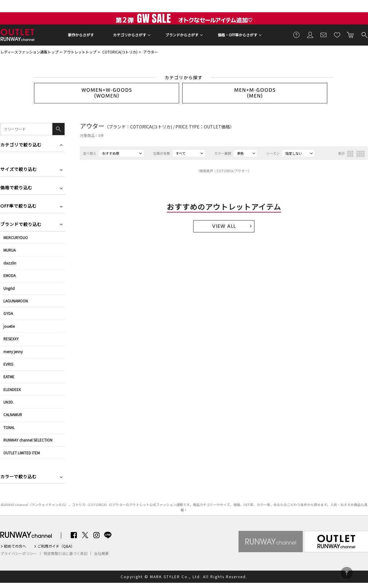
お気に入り (337, 35)
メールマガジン (324, 35)
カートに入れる (351, 35)
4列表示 (360, 154)
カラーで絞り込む (19, 477)
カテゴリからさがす (130, 35)
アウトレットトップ (80, 52)
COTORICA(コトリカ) (120, 52)
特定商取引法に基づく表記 (66, 553)
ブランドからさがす (182, 35)
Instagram (96, 535)
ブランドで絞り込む (21, 225)
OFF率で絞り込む (19, 207)
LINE (108, 535)
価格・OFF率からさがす (237, 35)
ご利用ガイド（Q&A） (56, 546)
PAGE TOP (347, 573)
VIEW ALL (224, 226)
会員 (310, 35)
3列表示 (350, 154)
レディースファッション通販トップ (29, 52)
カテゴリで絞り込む (21, 145)
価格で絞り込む (16, 188)
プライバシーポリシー (19, 553)
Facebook (74, 535)
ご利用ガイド (297, 35)
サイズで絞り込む (19, 170)
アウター (151, 52)
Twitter (85, 535)
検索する (364, 35)
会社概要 (101, 553)
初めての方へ (15, 546)
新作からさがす (81, 35)
